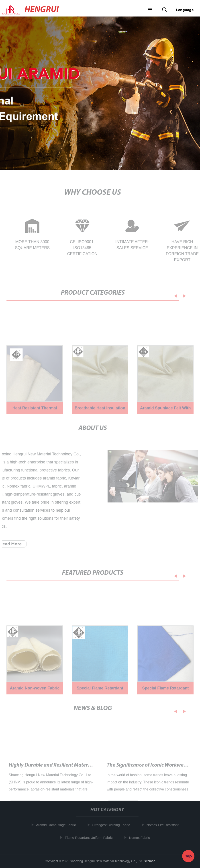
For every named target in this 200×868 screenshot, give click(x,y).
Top (188, 855)
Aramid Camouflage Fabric (57, 825)
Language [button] (185, 10)
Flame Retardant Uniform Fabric (90, 837)
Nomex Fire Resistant (164, 825)
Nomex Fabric (141, 837)
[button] (150, 10)
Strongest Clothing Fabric (113, 825)
